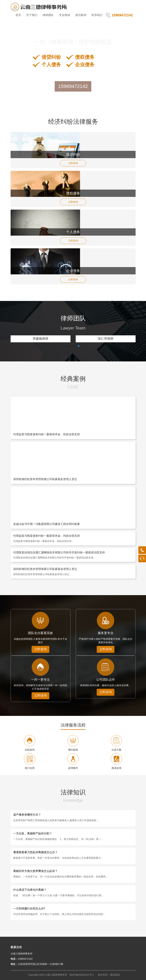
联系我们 (97, 15)
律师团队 (48, 15)
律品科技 (115, 975)
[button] (68, 346)
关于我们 (32, 15)
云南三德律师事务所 (56, 975)
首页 (18, 15)
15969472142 (73, 86)
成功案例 (81, 15)
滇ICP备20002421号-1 (82, 975)
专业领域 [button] (64, 15)
